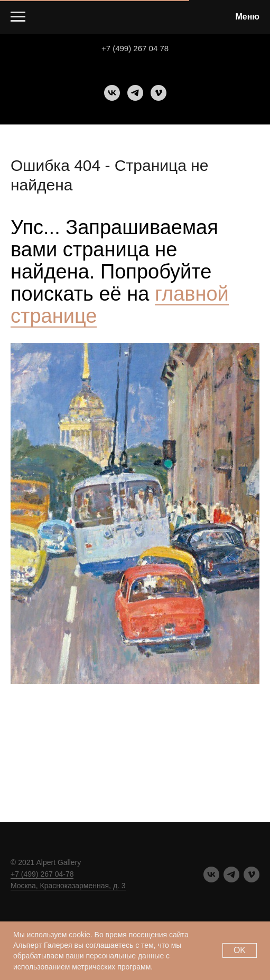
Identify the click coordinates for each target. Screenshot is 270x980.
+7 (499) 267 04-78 (42, 874)
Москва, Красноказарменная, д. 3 (68, 886)
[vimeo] (159, 93)
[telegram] (135, 93)
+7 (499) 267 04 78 (135, 48)
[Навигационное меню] (18, 17)
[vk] (112, 93)
